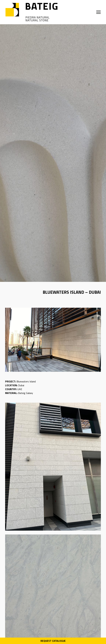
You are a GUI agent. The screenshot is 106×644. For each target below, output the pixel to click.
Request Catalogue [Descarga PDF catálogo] (53, 641)
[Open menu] (98, 12)
